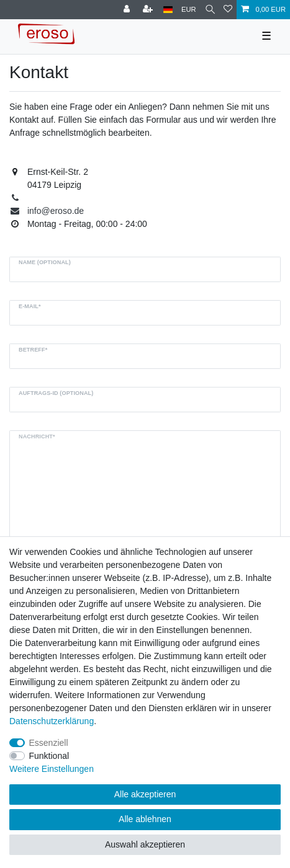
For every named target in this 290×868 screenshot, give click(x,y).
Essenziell (49, 743)
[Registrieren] (149, 10)
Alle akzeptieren (145, 794)
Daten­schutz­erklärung (52, 721)
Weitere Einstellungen (52, 769)
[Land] (168, 10)
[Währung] (189, 10)
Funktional (49, 756)
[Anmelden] (128, 10)
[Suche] (210, 10)
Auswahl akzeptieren (145, 844)
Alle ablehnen (145, 819)
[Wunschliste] (228, 10)
